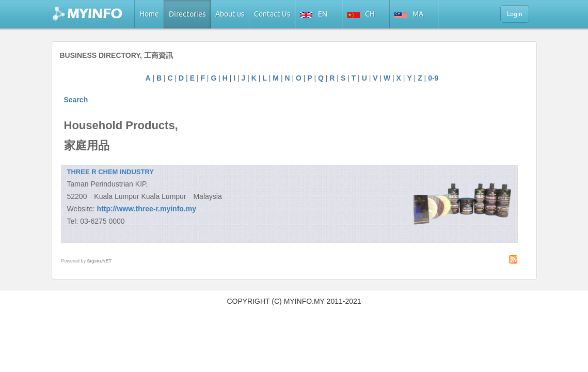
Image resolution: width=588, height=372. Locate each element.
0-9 (433, 78)
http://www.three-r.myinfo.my (147, 209)
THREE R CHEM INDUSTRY (111, 172)
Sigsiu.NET (100, 261)
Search (76, 100)
